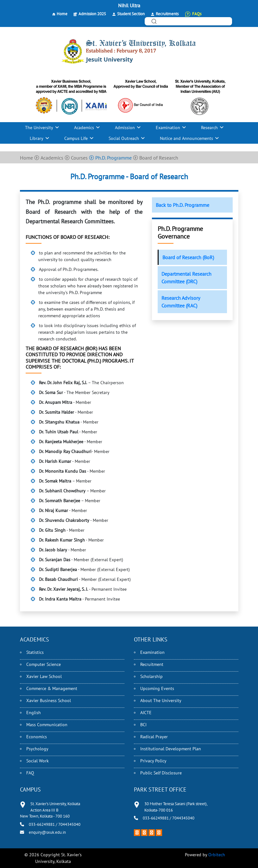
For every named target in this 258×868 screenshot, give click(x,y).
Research (209, 128)
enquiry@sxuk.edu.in (47, 832)
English (34, 713)
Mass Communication (47, 725)
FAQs (197, 14)
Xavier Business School (49, 700)
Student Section (131, 14)
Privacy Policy (153, 761)
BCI (143, 725)
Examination (168, 128)
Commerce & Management (52, 688)
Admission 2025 (92, 14)
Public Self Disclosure (161, 773)
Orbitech (217, 855)
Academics (84, 128)
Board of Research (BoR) (188, 257)
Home (62, 14)
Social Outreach (124, 138)
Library (37, 138)
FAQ (30, 773)
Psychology (37, 749)
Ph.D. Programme (110, 158)
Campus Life (76, 138)
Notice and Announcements (186, 138)
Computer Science (44, 664)
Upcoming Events (157, 688)
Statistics (35, 652)
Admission (125, 128)
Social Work (38, 761)
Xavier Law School (44, 676)
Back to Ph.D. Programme (182, 205)
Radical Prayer (154, 737)
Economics (37, 737)
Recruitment (152, 664)
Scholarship (151, 676)
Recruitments (167, 14)
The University (39, 128)
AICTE (146, 713)
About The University (161, 700)
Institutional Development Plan (171, 749)
